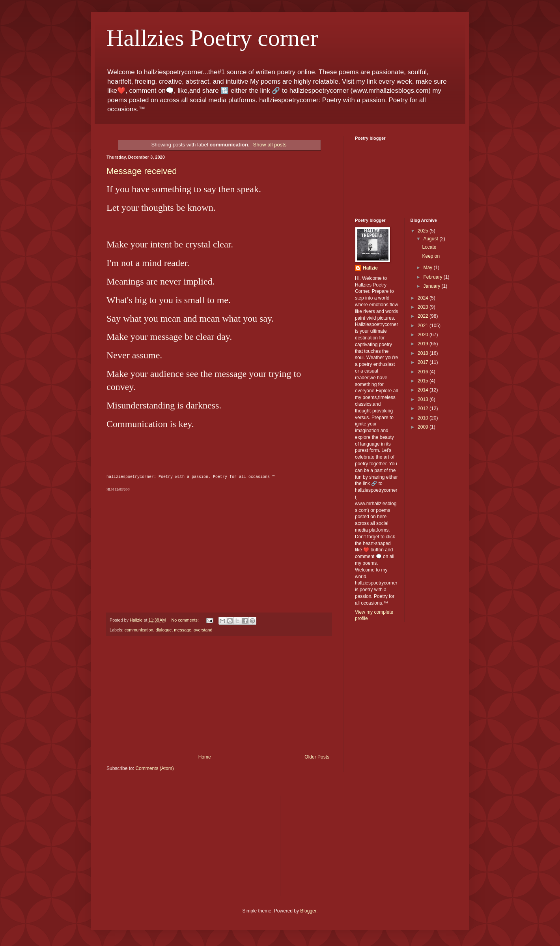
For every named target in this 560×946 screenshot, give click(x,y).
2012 (424, 408)
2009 (424, 427)
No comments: (186, 620)
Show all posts (270, 145)
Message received (142, 171)
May (428, 268)
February (433, 277)
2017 (424, 362)
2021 (424, 326)
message (183, 630)
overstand (203, 630)
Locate (429, 247)
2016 (424, 372)
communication (139, 630)
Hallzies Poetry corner (212, 38)
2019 (424, 344)
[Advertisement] (219, 695)
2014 (424, 390)
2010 (424, 418)
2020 (424, 335)
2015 (424, 381)
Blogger (308, 911)
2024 (424, 298)
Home (205, 757)
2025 (424, 231)
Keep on (431, 256)
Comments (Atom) (154, 768)
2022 (424, 316)
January (432, 286)
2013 (424, 399)
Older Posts (317, 757)
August (431, 239)
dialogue (163, 630)
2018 (424, 353)
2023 (424, 307)
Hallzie (370, 268)
